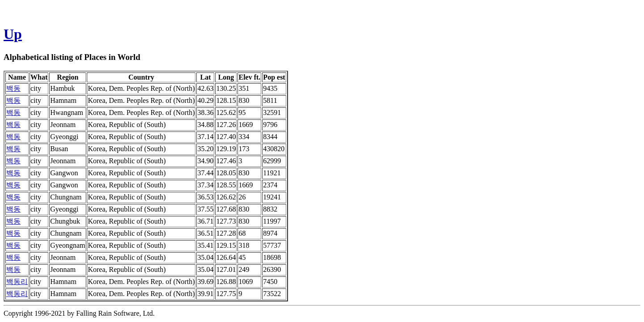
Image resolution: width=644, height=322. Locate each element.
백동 (13, 88)
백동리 (17, 282)
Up (13, 34)
